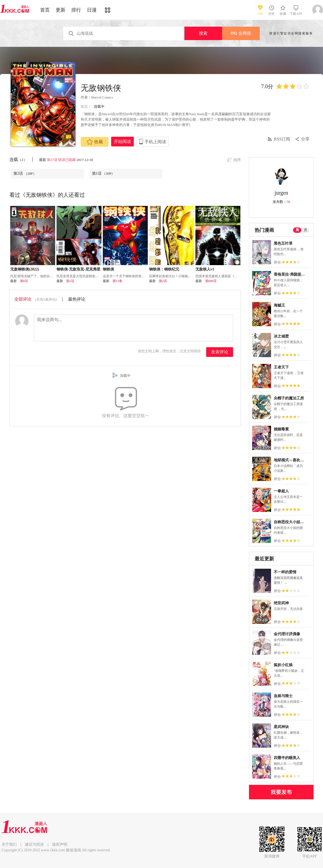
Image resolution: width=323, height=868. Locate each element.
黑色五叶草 (283, 243)
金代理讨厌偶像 (287, 634)
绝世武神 (281, 603)
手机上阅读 (155, 142)
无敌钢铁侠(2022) (25, 269)
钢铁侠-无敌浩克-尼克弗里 (78, 269)
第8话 (24, 281)
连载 (18, 159)
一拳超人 (281, 491)
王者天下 (281, 367)
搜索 (203, 33)
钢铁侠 (108, 269)
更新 (61, 10)
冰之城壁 (281, 336)
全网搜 (241, 33)
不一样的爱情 (285, 572)
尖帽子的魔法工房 (289, 398)
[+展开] (184, 125)
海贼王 (279, 305)
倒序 (237, 160)
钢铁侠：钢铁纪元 (164, 269)
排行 (76, 10)
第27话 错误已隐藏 (61, 160)
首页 (45, 10)
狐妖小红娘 (283, 665)
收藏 (95, 142)
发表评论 (220, 352)
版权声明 (60, 844)
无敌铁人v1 (205, 269)
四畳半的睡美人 (287, 758)
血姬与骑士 (283, 696)
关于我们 (9, 844)
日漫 (92, 10)
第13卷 (117, 281)
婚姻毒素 (281, 429)
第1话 (103, 173)
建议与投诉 (34, 844)
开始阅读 (122, 141)
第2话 (25, 173)
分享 (305, 139)
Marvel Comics (102, 97)
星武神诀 (281, 727)
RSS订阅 (282, 139)
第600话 (211, 281)
